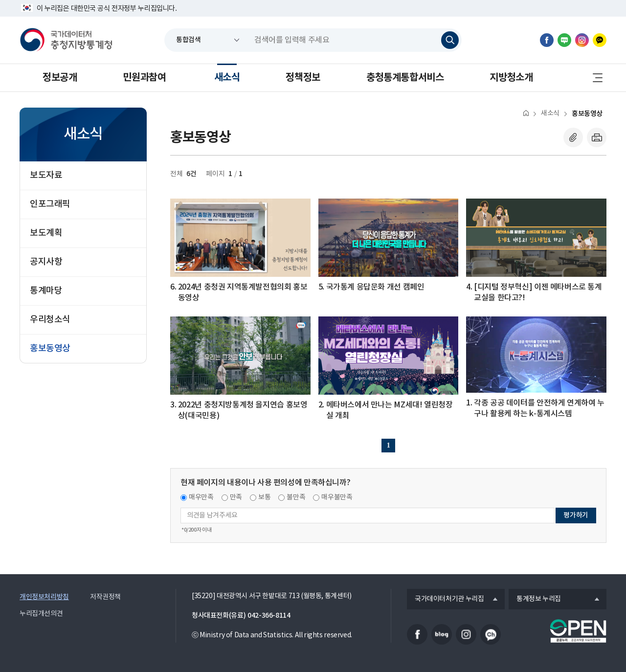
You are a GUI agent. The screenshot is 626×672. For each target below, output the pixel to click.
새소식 (227, 78)
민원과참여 (144, 78)
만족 (236, 497)
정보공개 (60, 78)
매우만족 (201, 497)
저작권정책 (105, 597)
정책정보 (303, 78)
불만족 (296, 497)
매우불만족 (337, 497)
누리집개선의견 (41, 614)
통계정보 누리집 (535, 600)
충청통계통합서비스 (405, 78)
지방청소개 (511, 78)
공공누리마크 (578, 631)
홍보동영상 (587, 114)
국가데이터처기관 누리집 (445, 600)
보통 (264, 497)
